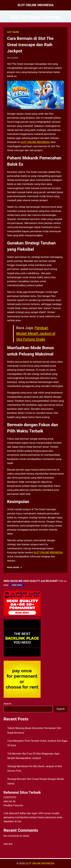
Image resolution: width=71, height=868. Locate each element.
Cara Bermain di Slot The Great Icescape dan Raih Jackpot (30, 45)
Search (7, 704)
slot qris (8, 844)
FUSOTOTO (10, 797)
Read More (15, 567)
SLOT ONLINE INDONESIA (40, 863)
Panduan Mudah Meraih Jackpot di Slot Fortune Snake (36, 334)
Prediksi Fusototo (13, 805)
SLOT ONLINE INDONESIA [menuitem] (35, 142)
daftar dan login (28, 813)
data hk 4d (9, 801)
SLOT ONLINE (13, 32)
